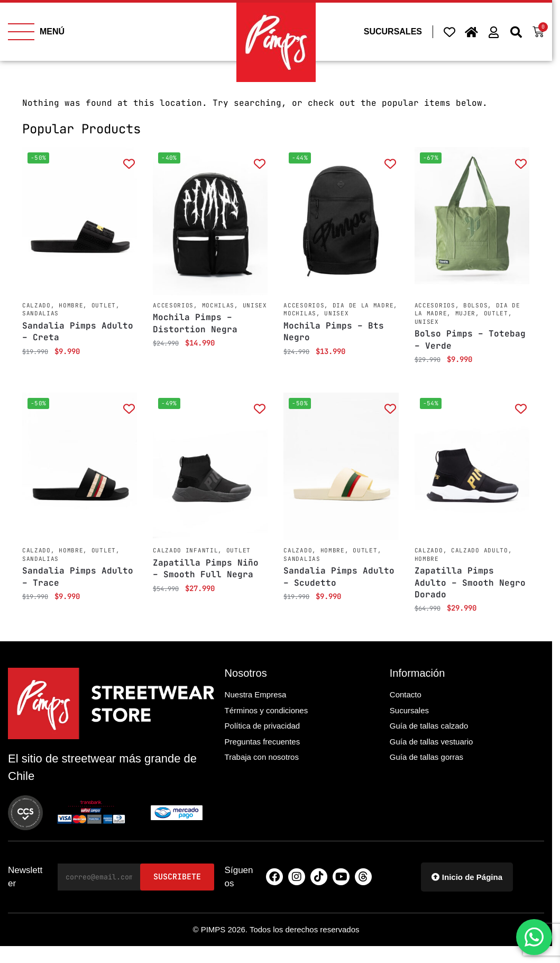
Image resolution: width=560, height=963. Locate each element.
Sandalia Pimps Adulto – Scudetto (339, 576)
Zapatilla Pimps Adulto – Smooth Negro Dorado (470, 583)
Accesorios (173, 305)
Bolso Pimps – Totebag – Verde (470, 339)
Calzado (36, 305)
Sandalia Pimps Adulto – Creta (78, 331)
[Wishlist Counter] (449, 32)
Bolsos (475, 305)
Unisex (255, 305)
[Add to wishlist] (129, 163)
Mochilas (218, 305)
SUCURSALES (393, 31)
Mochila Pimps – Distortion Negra (195, 323)
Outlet (104, 305)
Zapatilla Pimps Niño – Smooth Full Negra (206, 569)
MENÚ (52, 31)
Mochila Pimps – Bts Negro (334, 331)
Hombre (71, 305)
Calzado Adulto (480, 550)
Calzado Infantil (185, 550)
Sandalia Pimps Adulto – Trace (78, 576)
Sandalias (40, 313)
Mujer (466, 313)
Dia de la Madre (363, 305)
